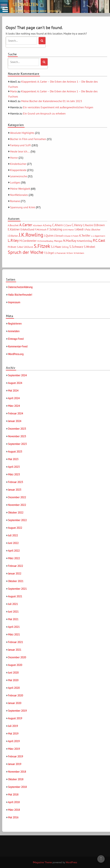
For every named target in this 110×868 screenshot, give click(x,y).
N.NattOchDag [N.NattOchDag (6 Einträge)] (85, 241)
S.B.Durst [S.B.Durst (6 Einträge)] (28, 247)
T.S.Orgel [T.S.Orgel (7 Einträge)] (49, 253)
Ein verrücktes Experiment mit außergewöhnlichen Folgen (58, 107)
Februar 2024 (15, 413)
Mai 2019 (13, 734)
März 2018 (14, 810)
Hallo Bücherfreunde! (20, 295)
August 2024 (15, 383)
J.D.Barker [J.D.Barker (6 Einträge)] (13, 236)
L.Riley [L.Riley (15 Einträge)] (13, 240)
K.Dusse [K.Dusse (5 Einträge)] (67, 236)
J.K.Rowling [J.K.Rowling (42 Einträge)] (31, 235)
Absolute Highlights (22, 133)
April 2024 (14, 398)
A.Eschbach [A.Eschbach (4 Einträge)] (37, 225)
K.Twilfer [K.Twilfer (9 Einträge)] (85, 236)
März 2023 (14, 474)
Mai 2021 (13, 619)
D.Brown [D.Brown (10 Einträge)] (99, 225)
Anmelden (14, 331)
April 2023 (14, 467)
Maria (13, 91)
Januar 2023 (15, 490)
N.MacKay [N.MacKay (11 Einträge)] (70, 241)
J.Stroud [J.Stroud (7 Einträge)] (58, 236)
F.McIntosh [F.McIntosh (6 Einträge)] (41, 230)
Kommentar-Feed (18, 346)
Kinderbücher (18, 164)
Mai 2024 (13, 391)
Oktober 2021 (16, 581)
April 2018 (14, 802)
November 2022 (17, 505)
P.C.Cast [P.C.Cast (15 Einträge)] (99, 240)
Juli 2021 (13, 604)
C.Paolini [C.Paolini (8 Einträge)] (88, 225)
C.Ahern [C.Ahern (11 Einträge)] (57, 225)
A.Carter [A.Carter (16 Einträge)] (26, 225)
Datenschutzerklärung (20, 287)
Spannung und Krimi (23, 207)
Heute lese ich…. (20, 151)
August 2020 (15, 665)
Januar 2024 (15, 421)
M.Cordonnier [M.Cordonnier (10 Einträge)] (28, 241)
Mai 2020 (13, 680)
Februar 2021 (15, 642)
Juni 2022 (13, 543)
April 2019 (14, 741)
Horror (14, 158)
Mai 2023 (13, 459)
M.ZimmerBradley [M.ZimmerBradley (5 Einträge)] (45, 241)
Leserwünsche (19, 176)
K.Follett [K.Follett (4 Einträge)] (75, 236)
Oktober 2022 (16, 513)
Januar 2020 (15, 703)
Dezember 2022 (17, 497)
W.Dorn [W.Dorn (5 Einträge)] (70, 253)
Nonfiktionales (19, 195)
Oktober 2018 (16, 779)
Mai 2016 (13, 817)
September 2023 (17, 444)
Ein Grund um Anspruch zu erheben (44, 113)
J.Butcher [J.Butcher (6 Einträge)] (96, 230)
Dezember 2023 (17, 429)
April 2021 (14, 627)
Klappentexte (18, 170)
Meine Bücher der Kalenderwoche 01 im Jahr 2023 (52, 101)
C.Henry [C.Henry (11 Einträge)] (77, 225)
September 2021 (17, 589)
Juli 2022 (13, 535)
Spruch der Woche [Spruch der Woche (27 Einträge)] (26, 252)
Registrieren (15, 324)
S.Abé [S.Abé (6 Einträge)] (20, 247)
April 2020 (14, 688)
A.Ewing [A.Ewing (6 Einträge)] (47, 225)
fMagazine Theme (42, 862)
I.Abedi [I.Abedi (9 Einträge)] (79, 229)
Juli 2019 (13, 726)
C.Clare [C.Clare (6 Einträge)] (67, 225)
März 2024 (14, 406)
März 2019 (14, 749)
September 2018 (17, 787)
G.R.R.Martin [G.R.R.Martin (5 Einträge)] (68, 230)
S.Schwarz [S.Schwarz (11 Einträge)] (76, 247)
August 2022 (15, 528)
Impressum (14, 302)
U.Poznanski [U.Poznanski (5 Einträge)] (60, 253)
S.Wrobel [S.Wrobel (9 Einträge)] (89, 247)
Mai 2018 (13, 795)
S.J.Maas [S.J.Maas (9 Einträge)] (56, 247)
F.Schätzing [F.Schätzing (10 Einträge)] (55, 229)
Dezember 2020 (17, 657)
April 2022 (14, 551)
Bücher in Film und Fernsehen (28, 139)
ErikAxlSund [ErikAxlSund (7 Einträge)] (27, 229)
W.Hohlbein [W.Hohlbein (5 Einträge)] (79, 253)
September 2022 (17, 520)
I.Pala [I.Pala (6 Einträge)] (87, 230)
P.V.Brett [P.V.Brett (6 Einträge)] (12, 247)
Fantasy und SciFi (21, 145)
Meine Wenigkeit (20, 189)
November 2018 (17, 772)
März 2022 (14, 558)
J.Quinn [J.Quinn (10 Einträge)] (49, 235)
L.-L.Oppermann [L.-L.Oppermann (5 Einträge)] (98, 236)
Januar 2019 (15, 764)
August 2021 (15, 596)
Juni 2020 (13, 673)
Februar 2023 (15, 482)
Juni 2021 (13, 612)
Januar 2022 (15, 573)
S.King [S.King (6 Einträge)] (65, 247)
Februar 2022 (15, 566)
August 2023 (15, 452)
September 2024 (17, 375)
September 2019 (17, 711)
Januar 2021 (15, 650)
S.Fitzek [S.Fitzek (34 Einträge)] (42, 246)
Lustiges (15, 182)
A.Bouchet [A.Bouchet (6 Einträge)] (13, 225)
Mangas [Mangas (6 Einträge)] (58, 241)
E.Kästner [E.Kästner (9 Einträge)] (14, 229)
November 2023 (17, 436)
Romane (15, 201)
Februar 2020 (15, 695)
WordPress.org (16, 354)
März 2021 (14, 634)
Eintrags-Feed (16, 339)
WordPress (71, 862)
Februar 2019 (15, 756)
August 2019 (15, 718)
